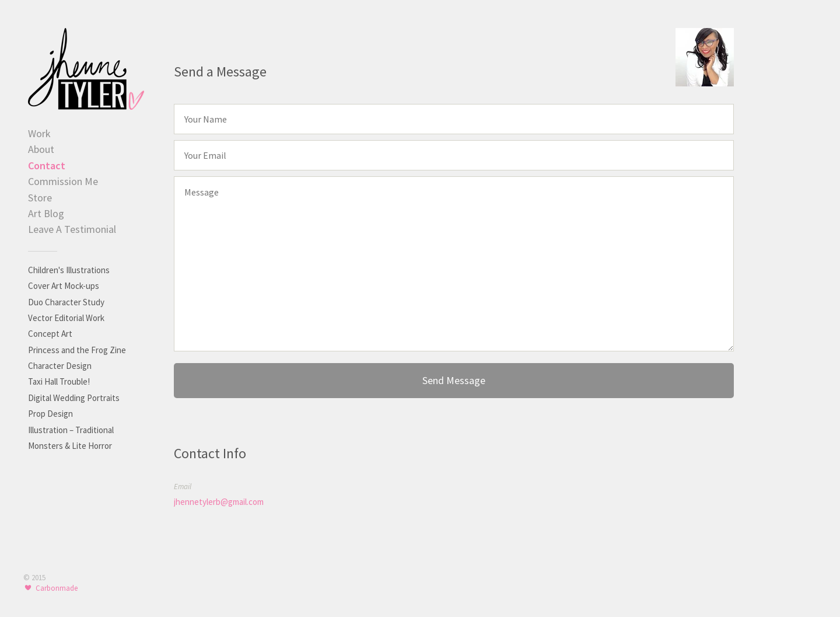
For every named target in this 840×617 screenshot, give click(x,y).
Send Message (454, 380)
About (41, 149)
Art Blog (46, 213)
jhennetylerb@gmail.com (219, 502)
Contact (47, 165)
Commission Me (63, 181)
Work (39, 133)
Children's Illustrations (69, 270)
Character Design (60, 366)
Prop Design (50, 414)
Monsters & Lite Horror (70, 446)
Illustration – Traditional (71, 430)
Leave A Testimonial (72, 229)
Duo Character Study (66, 302)
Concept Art (50, 334)
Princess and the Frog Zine (77, 350)
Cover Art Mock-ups (64, 286)
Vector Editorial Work (66, 318)
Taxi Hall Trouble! (59, 381)
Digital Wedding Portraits (74, 398)
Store (40, 198)
